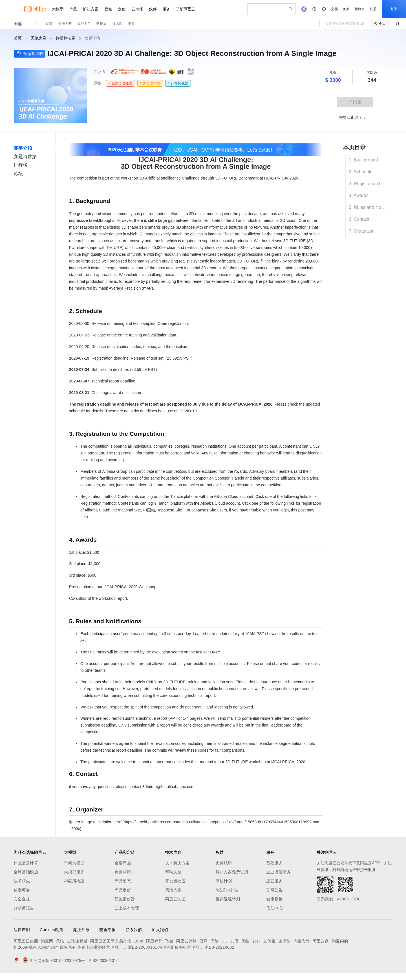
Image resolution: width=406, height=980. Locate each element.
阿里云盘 (321, 941)
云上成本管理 (127, 908)
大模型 (58, 9)
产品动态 (123, 881)
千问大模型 (74, 863)
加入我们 (160, 930)
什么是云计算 (26, 863)
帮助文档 (173, 872)
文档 (334, 9)
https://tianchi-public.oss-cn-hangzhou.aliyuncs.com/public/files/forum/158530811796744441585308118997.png (221, 822)
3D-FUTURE (294, 241)
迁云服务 (274, 881)
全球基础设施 (26, 872)
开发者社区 (176, 881)
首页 (49, 24)
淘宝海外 (302, 941)
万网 (204, 941)
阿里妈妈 (154, 941)
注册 (373, 9)
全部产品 (123, 863)
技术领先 (22, 881)
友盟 (234, 941)
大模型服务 (74, 872)
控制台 (360, 9)
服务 (166, 9)
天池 (18, 24)
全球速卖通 (77, 941)
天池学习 (84, 24)
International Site (126, 510)
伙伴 (153, 9)
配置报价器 (125, 899)
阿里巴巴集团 (26, 941)
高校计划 (224, 881)
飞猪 (169, 941)
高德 (215, 941)
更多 (131, 24)
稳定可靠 (22, 890)
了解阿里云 (186, 9)
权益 (108, 9)
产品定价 (123, 890)
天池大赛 (65, 24)
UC (225, 941)
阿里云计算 (187, 941)
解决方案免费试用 (232, 872)
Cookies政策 (51, 930)
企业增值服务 (278, 872)
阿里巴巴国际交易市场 (111, 941)
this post (298, 510)
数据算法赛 (65, 38)
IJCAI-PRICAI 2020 (281, 178)
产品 (73, 9)
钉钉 (256, 941)
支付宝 (270, 941)
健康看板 (274, 899)
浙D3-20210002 (219, 947)
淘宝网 (47, 941)
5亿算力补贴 (227, 890)
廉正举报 (81, 930)
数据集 (101, 24)
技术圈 (117, 24)
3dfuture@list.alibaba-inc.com (168, 787)
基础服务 (274, 863)
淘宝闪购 (340, 941)
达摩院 (284, 941)
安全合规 (22, 899)
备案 (346, 9)
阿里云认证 (176, 899)
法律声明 (22, 930)
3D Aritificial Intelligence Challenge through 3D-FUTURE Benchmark (199, 178)
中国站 (149, 510)
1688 (139, 941)
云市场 (137, 9)
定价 (122, 9)
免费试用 (123, 872)
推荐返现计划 (228, 899)
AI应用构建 (74, 881)
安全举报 (107, 930)
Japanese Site (170, 510)
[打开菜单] (9, 9)
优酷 (245, 941)
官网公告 (274, 890)
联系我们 (134, 930)
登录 (394, 9)
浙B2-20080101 (143, 947)
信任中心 (274, 908)
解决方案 (91, 9)
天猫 (60, 941)
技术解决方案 (177, 863)
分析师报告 (24, 908)
